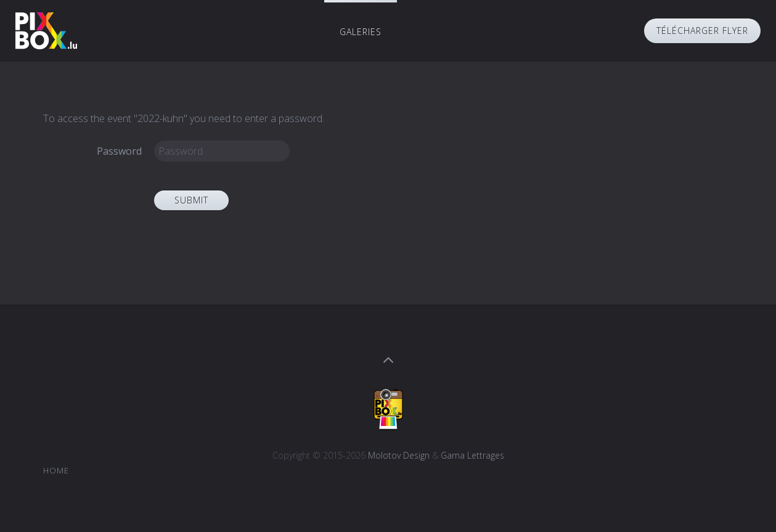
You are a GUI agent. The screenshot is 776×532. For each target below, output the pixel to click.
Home (56, 470)
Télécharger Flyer (702, 31)
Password (119, 151)
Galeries (361, 32)
